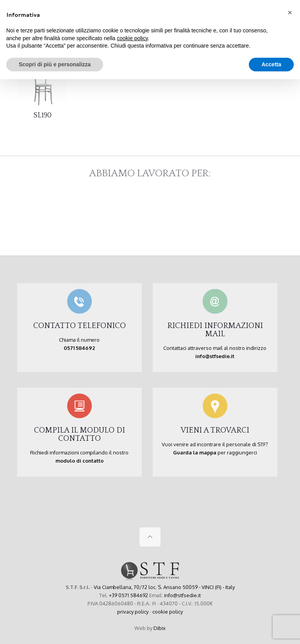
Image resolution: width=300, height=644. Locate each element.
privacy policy (133, 612)
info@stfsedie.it (182, 595)
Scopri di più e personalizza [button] (55, 64)
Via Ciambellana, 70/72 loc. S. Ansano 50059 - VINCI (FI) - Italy (164, 587)
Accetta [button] (271, 64)
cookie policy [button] (132, 38)
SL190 (43, 115)
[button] (290, 12)
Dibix (160, 628)
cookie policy (168, 612)
